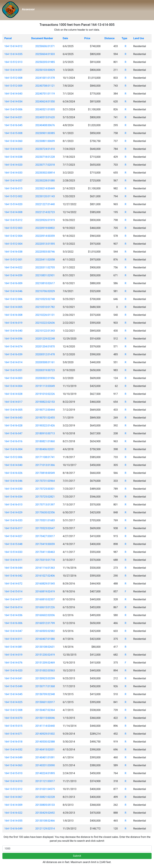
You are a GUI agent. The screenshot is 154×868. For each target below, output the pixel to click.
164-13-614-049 (13, 757)
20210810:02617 (45, 283)
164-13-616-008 (13, 315)
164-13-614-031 (13, 117)
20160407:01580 (45, 639)
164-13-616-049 (13, 829)
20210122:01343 (45, 331)
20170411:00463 (45, 552)
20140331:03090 (45, 765)
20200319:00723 (45, 370)
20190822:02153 (45, 402)
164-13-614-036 (13, 615)
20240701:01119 (45, 94)
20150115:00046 (45, 718)
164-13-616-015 (13, 188)
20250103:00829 (45, 70)
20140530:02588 (45, 742)
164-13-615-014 (13, 591)
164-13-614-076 (13, 663)
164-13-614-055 (13, 821)
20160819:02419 (45, 591)
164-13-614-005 (13, 307)
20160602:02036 (45, 615)
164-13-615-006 (13, 109)
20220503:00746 (45, 252)
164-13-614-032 (13, 750)
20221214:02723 (45, 212)
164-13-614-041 (13, 678)
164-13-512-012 (13, 789)
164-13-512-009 (13, 86)
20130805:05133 (45, 805)
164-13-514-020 (13, 204)
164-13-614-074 (13, 347)
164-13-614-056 (13, 339)
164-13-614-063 (13, 765)
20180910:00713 (45, 433)
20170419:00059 (45, 544)
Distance (110, 38)
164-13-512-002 (13, 196)
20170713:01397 (45, 505)
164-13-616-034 (13, 497)
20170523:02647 (45, 528)
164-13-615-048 (13, 544)
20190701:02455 (45, 418)
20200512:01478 (45, 354)
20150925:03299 (45, 678)
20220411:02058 (45, 260)
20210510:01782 (45, 307)
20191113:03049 (45, 386)
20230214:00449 (45, 188)
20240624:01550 (45, 102)
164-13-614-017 (13, 402)
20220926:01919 (45, 220)
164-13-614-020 (13, 165)
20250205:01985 (45, 62)
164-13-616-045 (13, 125)
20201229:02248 (45, 339)
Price (87, 38)
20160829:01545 (45, 584)
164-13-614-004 (13, 386)
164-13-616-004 (13, 449)
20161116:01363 (45, 568)
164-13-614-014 (13, 362)
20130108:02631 (45, 647)
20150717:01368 (45, 686)
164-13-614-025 (13, 702)
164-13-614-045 (13, 694)
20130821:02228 (45, 797)
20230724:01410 (45, 149)
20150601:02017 (45, 702)
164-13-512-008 (13, 78)
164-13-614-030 (13, 489)
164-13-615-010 (13, 773)
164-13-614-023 (13, 149)
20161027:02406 (45, 576)
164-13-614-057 (13, 181)
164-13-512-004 (13, 244)
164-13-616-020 (13, 671)
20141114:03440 (45, 726)
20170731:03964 (45, 481)
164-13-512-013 (13, 62)
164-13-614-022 (13, 267)
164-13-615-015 (13, 726)
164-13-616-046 (13, 481)
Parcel (8, 38)
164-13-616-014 (13, 607)
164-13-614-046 (13, 291)
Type (124, 38)
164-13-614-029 (13, 512)
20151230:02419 (45, 655)
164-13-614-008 (13, 212)
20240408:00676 (45, 125)
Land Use (139, 38)
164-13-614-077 (13, 599)
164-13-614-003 (13, 378)
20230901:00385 (45, 133)
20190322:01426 (45, 426)
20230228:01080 (45, 181)
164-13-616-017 (13, 528)
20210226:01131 (45, 315)
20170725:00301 (45, 489)
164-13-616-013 (13, 505)
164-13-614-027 (13, 536)
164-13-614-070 (13, 718)
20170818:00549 (45, 473)
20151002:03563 (45, 671)
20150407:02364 (45, 710)
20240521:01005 (45, 109)
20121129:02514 (45, 829)
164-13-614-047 (13, 631)
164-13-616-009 (13, 283)
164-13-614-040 (13, 465)
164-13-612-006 (13, 299)
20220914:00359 (45, 236)
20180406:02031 (45, 449)
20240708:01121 (45, 86)
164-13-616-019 (13, 323)
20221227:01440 (45, 204)
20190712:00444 (45, 410)
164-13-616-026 (13, 473)
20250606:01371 (45, 46)
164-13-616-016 (13, 441)
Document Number (42, 38)
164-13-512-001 (13, 260)
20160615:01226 (45, 607)
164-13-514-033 (13, 552)
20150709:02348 (45, 694)
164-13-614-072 (13, 584)
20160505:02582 (45, 631)
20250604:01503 (45, 54)
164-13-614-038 (13, 157)
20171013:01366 (45, 465)
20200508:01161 (45, 362)
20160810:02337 (45, 599)
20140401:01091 (45, 757)
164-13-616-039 (13, 354)
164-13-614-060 (13, 141)
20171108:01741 (45, 457)
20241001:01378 (45, 78)
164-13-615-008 (13, 133)
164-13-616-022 (13, 813)
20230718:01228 (45, 157)
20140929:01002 (45, 734)
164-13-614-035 (13, 54)
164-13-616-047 (13, 433)
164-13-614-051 (13, 70)
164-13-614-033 (13, 173)
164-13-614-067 (13, 797)
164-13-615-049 (13, 686)
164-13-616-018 (13, 742)
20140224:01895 (45, 773)
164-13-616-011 (13, 560)
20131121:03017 (45, 781)
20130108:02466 (45, 821)
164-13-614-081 (13, 647)
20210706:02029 (45, 291)
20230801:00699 (45, 141)
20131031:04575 (45, 789)
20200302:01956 (45, 378)
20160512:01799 (45, 623)
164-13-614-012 (13, 46)
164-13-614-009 (13, 805)
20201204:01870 (45, 347)
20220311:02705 (45, 267)
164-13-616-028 (13, 426)
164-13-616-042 (13, 576)
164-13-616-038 (13, 252)
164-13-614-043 (13, 94)
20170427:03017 (45, 536)
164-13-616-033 (13, 520)
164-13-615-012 (13, 220)
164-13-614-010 (13, 781)
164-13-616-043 (13, 418)
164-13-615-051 (13, 370)
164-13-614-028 (13, 394)
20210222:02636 (45, 323)
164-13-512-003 (13, 228)
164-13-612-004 (13, 236)
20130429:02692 (45, 813)
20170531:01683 (45, 520)
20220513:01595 (45, 244)
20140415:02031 (45, 750)
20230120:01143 (45, 196)
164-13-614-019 (13, 655)
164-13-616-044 (13, 568)
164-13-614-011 (13, 639)
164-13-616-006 (13, 623)
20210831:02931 (45, 275)
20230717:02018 (45, 165)
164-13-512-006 (13, 457)
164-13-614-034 (13, 102)
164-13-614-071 (13, 734)
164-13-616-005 (13, 410)
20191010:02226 (45, 394)
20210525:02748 (45, 299)
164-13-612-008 (13, 710)
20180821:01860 (45, 441)
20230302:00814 (45, 173)
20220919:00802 (45, 228)
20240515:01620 (45, 117)
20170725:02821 (45, 497)
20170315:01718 (45, 560)
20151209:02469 (45, 663)
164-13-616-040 (13, 331)
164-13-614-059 (13, 275)
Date (65, 38)
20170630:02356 (45, 512)
